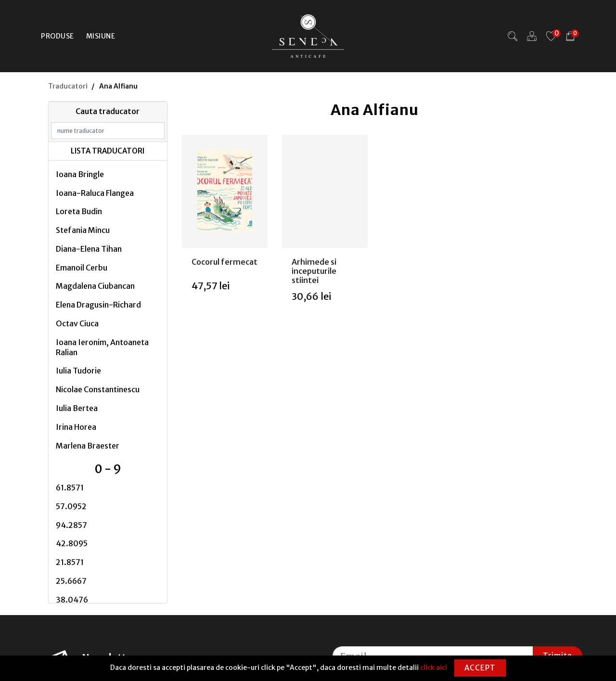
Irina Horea (76, 427)
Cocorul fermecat (225, 262)
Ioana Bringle (80, 174)
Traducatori (68, 86)
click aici (434, 668)
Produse (58, 36)
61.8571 (70, 488)
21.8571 (70, 562)
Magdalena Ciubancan (95, 286)
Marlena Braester (88, 446)
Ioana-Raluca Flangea (95, 193)
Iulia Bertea (77, 408)
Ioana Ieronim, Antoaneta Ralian (102, 347)
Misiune (101, 36)
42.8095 (72, 543)
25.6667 (71, 581)
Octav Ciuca (77, 323)
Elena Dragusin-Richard (98, 305)
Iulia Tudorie (78, 371)
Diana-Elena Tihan (89, 249)
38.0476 (72, 600)
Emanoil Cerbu (82, 268)
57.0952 (71, 506)
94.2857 (71, 525)
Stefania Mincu (83, 230)
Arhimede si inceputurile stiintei (314, 271)
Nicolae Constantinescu (98, 389)
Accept (480, 668)
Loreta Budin (79, 211)
